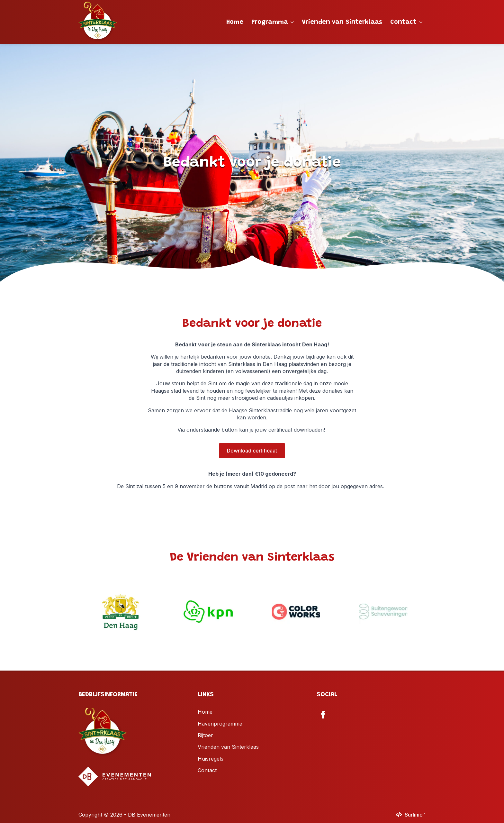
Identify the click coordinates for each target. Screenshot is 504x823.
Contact (403, 22)
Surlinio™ (415, 815)
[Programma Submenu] (292, 22)
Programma (270, 22)
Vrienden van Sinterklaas (342, 22)
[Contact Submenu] (421, 22)
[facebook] (323, 715)
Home (235, 22)
